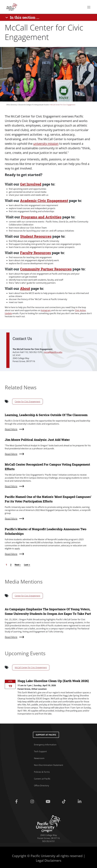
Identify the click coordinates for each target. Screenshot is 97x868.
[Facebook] (17, 802)
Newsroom (39, 758)
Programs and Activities (41, 217)
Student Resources (36, 236)
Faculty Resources (35, 253)
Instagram (46, 310)
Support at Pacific (46, 735)
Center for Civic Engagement (27, 402)
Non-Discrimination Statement (49, 765)
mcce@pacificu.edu (53, 352)
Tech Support (40, 751)
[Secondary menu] (89, 7)
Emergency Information (45, 745)
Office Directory (12, 105)
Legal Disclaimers (49, 860)
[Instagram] (33, 802)
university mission (46, 144)
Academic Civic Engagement (44, 201)
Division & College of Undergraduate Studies (34, 105)
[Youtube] (48, 802)
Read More (11, 637)
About (25, 288)
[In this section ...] (23, 17)
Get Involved (31, 184)
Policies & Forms (42, 772)
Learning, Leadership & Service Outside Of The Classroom (46, 415)
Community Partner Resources (46, 269)
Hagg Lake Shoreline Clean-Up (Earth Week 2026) (53, 681)
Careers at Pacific (42, 779)
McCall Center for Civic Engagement (31, 667)
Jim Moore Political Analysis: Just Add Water (37, 440)
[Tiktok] (64, 802)
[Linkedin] (80, 802)
